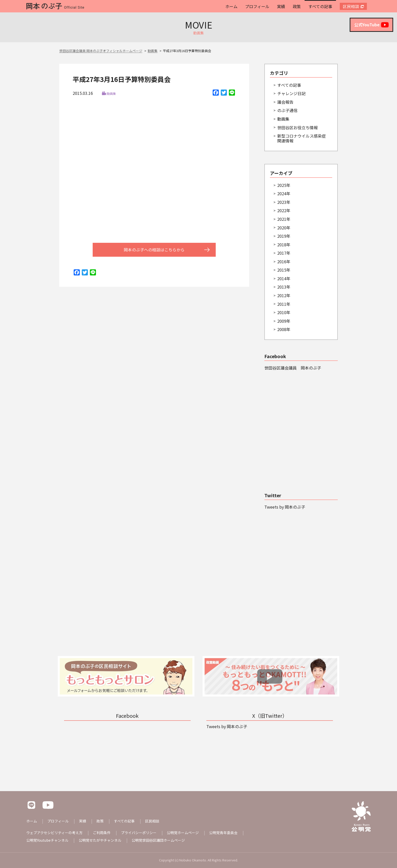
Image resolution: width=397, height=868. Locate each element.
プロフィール (257, 6)
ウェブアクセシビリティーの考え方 (54, 833)
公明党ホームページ (183, 833)
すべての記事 (320, 6)
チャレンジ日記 (291, 93)
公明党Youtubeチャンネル (47, 840)
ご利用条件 (102, 833)
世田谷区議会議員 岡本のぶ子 (293, 368)
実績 (281, 6)
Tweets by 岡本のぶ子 (285, 507)
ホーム (231, 6)
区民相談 (351, 6)
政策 (297, 6)
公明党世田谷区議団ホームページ (158, 840)
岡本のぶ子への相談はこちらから (154, 250)
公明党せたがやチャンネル (100, 840)
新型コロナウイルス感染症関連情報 (302, 138)
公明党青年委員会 (223, 833)
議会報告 (285, 102)
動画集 (111, 93)
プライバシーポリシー (139, 833)
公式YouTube (371, 25)
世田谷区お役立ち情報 (297, 127)
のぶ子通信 (287, 110)
